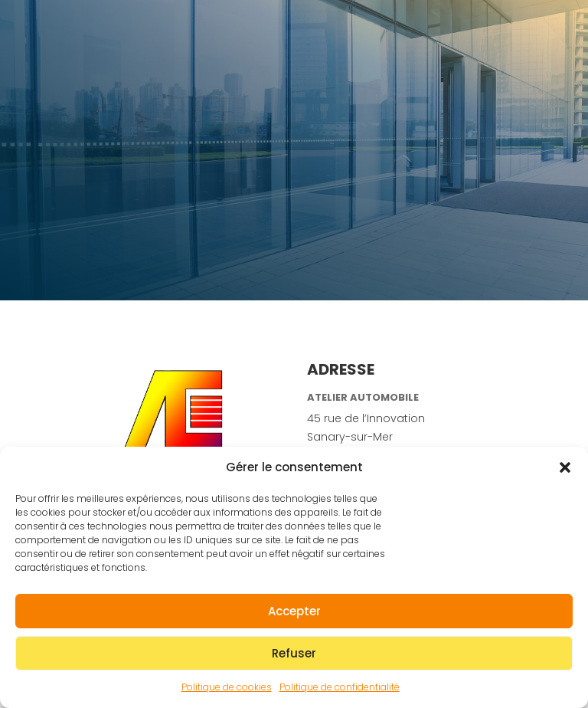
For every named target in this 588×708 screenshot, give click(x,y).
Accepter (294, 611)
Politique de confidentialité (340, 687)
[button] (565, 467)
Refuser (294, 653)
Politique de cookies (227, 687)
